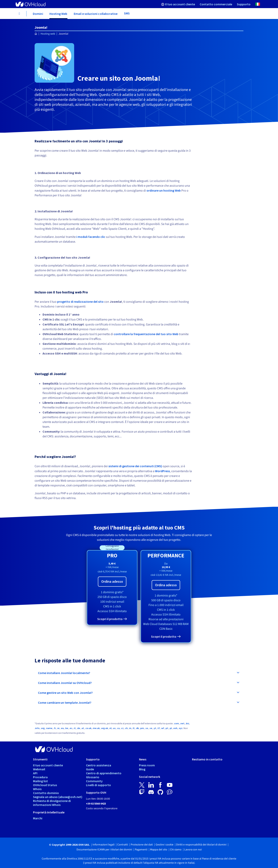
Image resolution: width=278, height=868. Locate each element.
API (35, 773)
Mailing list (40, 781)
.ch (126, 728)
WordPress (162, 471)
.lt (133, 728)
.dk (137, 728)
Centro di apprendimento (104, 773)
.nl (110, 728)
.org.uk (104, 728)
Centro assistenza (99, 765)
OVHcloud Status (45, 785)
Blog (142, 769)
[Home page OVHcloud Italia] (36, 34)
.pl (171, 728)
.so (147, 728)
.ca (118, 728)
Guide (90, 769)
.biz (187, 723)
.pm (142, 728)
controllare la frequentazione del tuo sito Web (146, 334)
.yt (155, 728)
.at (83, 728)
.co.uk (88, 728)
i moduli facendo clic (91, 237)
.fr (55, 728)
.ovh (175, 728)
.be (67, 728)
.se (151, 728)
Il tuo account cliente (48, 765)
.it (75, 728)
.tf (158, 728)
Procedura (40, 777)
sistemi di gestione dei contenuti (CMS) (135, 466)
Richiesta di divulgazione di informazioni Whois (52, 803)
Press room (147, 765)
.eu (62, 728)
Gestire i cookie (165, 845)
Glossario (93, 777)
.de (78, 728)
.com (176, 723)
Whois (37, 789)
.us (114, 728)
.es (71, 728)
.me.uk (96, 728)
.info (37, 728)
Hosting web (48, 34)
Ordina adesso (112, 581)
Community (94, 781)
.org (43, 728)
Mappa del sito (159, 850)
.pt (167, 728)
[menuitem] (178, 4)
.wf (162, 728)
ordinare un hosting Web (164, 190)
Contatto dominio (46, 793)
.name (49, 728)
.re (58, 728)
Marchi (38, 818)
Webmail (39, 769)
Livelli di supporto (98, 785)
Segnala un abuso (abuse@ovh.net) (58, 797)
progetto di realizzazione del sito (80, 302)
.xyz (180, 728)
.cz (122, 728)
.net (182, 723)
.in (130, 728)
